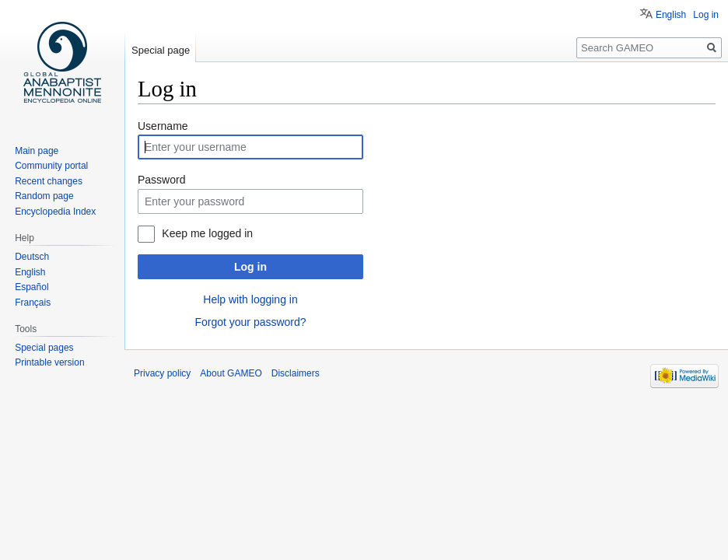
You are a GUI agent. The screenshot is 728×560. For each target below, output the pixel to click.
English (671, 15)
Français (33, 303)
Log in (250, 267)
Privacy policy (162, 373)
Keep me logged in (207, 233)
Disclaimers (296, 373)
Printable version (49, 362)
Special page (161, 50)
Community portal (51, 166)
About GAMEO (231, 373)
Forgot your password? (250, 322)
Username (163, 126)
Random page (44, 196)
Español (31, 287)
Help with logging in (250, 299)
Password (161, 180)
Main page (37, 151)
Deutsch (32, 257)
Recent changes (49, 181)
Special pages (44, 348)
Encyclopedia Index (55, 212)
